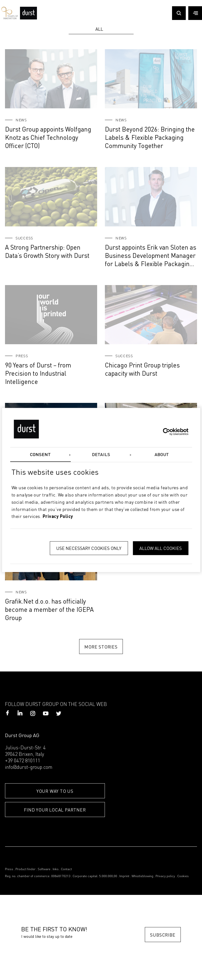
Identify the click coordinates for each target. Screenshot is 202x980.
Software (44, 869)
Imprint (124, 876)
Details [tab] (101, 455)
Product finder (25, 869)
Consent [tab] (40, 455)
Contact (66, 869)
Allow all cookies (161, 548)
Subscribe (163, 935)
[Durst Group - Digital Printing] (28, 18)
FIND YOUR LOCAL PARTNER (55, 810)
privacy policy (58, 517)
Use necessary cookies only (89, 548)
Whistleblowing (142, 876)
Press (9, 869)
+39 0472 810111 (23, 761)
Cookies (183, 876)
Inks (56, 869)
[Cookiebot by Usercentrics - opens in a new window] (166, 432)
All (99, 29)
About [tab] (162, 455)
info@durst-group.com (29, 768)
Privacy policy (165, 876)
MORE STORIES (101, 647)
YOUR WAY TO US (55, 791)
